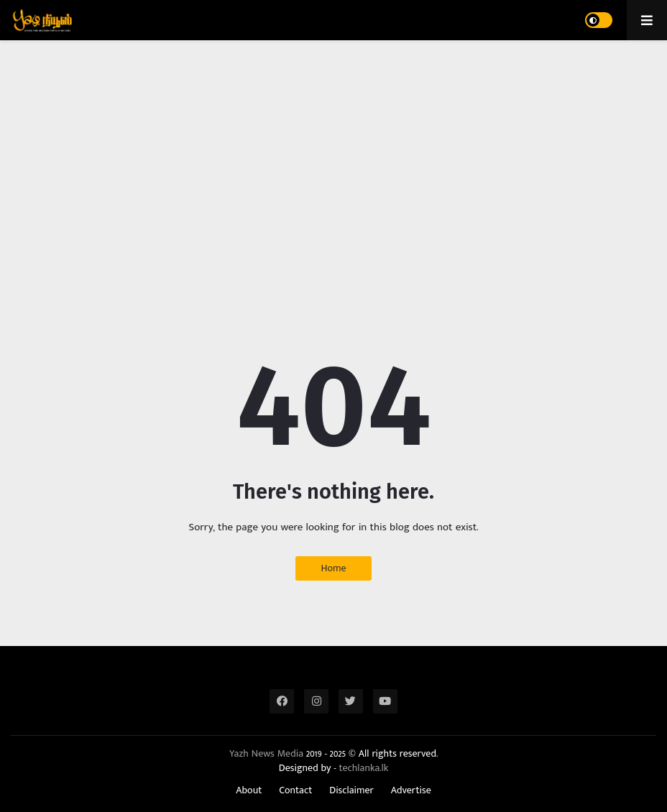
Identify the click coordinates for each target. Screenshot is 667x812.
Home (333, 568)
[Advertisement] (333, 162)
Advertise (411, 790)
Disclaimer (351, 790)
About (249, 790)
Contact (295, 790)
